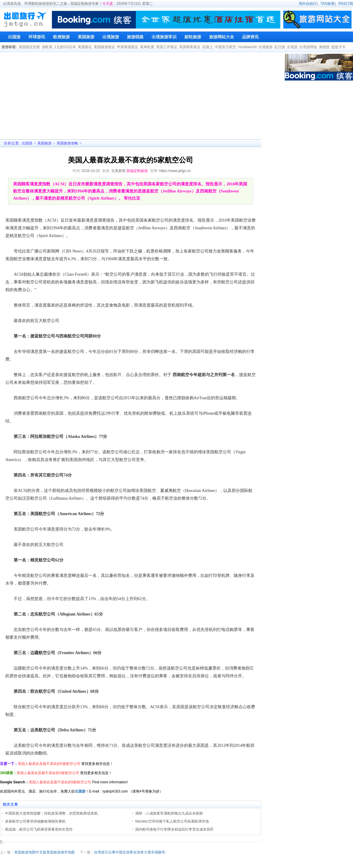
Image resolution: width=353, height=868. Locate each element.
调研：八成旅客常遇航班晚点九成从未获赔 (169, 813)
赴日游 (280, 47)
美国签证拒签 (29, 47)
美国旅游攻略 (67, 143)
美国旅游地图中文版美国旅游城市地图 (44, 852)
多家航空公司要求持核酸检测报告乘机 (35, 821)
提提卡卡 (338, 47)
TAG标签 (327, 4)
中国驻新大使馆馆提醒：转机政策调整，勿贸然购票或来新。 (53, 813)
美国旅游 (44, 143)
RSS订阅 (346, 4)
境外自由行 (308, 4)
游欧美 (47, 47)
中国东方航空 (225, 47)
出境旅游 (265, 47)
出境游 (292, 47)
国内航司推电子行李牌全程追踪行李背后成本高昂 (174, 829)
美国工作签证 (167, 47)
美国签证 (85, 47)
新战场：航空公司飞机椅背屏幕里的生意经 (39, 829)
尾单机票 (147, 47)
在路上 (208, 47)
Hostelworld (247, 47)
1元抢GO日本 (65, 47)
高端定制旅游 (137, 171)
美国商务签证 (190, 47)
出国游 (27, 143)
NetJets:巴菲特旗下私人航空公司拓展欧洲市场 (172, 821)
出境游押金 (308, 47)
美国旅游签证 (104, 47)
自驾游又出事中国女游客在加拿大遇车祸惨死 (130, 852)
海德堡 (324, 47)
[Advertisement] (119, 95)
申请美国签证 (128, 47)
